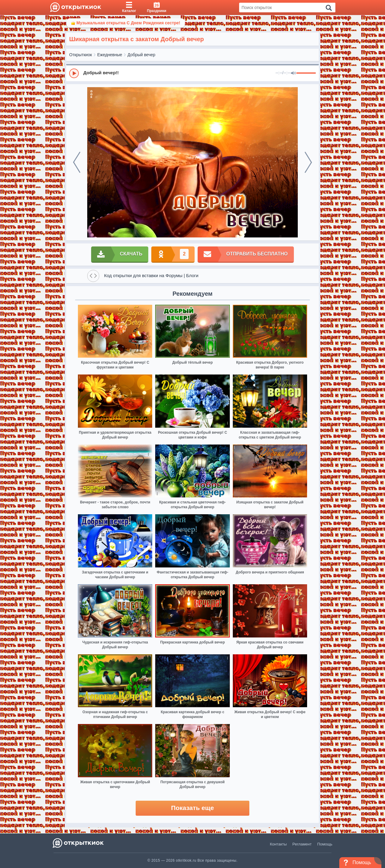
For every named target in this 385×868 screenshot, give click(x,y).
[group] (192, 73)
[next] (308, 162)
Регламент (302, 844)
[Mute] (293, 73)
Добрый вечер (141, 55)
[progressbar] (306, 73)
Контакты (278, 844)
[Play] (74, 73)
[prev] (77, 162)
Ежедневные (110, 55)
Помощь (325, 844)
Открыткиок (81, 55)
